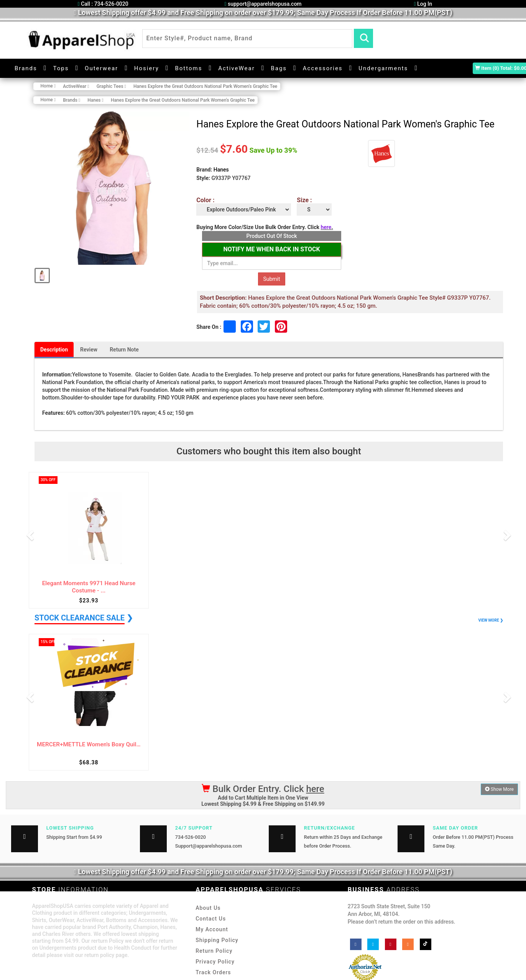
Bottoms (188, 68)
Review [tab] (89, 350)
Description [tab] (54, 350)
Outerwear (101, 68)
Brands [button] (26, 68)
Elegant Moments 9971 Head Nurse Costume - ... (89, 587)
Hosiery (147, 68)
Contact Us (211, 919)
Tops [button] (61, 68)
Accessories (323, 68)
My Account (212, 929)
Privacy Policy (215, 962)
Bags (279, 68)
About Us (208, 908)
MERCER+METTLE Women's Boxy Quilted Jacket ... (89, 745)
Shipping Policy (217, 940)
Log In (423, 4)
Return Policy (214, 951)
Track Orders (213, 972)
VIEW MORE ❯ (491, 620)
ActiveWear (237, 68)
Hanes (221, 170)
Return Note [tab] (124, 350)
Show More (499, 789)
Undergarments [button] (383, 68)
